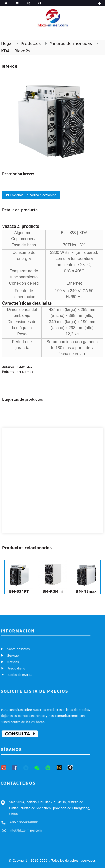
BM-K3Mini (52, 591)
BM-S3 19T (19, 591)
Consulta (19, 732)
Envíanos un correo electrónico (33, 195)
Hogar (7, 43)
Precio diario (17, 668)
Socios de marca (21, 673)
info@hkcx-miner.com (27, 829)
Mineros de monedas (71, 43)
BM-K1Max (24, 367)
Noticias (14, 662)
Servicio (13, 655)
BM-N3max (25, 372)
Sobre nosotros (18, 649)
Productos (31, 43)
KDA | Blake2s (16, 51)
